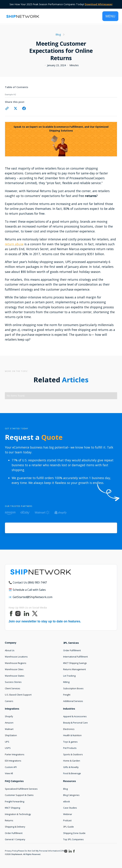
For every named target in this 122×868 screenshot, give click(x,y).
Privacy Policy (11, 851)
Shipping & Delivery (15, 827)
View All (9, 773)
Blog (65, 789)
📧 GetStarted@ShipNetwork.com (30, 597)
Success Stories (13, 682)
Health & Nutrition (72, 735)
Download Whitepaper (99, 4)
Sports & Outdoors (73, 754)
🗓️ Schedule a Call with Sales (27, 590)
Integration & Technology (18, 814)
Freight (67, 695)
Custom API (11, 767)
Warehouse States (15, 676)
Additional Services (73, 701)
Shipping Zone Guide (74, 833)
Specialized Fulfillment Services (21, 789)
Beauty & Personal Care (75, 723)
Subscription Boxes (73, 688)
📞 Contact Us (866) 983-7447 (28, 582)
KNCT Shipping (12, 808)
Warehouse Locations (16, 657)
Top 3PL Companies (73, 839)
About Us (10, 650)
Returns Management (74, 669)
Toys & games (70, 742)
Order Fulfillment (72, 650)
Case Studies (70, 808)
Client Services (13, 688)
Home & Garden (72, 761)
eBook (67, 801)
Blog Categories (71, 795)
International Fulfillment (75, 657)
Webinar (68, 814)
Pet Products (70, 748)
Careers (9, 701)
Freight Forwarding (15, 801)
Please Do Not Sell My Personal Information (39, 851)
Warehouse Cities (14, 669)
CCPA (62, 851)
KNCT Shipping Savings (75, 663)
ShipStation (11, 735)
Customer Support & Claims (19, 795)
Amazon (9, 723)
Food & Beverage (72, 773)
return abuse (14, 244)
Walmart (9, 729)
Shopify (9, 716)
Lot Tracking (69, 676)
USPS (8, 748)
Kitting (66, 682)
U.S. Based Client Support (18, 695)
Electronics (69, 729)
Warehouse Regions (16, 663)
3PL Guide (68, 827)
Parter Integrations (15, 754)
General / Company (15, 839)
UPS (7, 742)
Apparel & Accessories (75, 716)
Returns (9, 820)
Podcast (67, 820)
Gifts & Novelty (71, 767)
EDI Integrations (13, 761)
